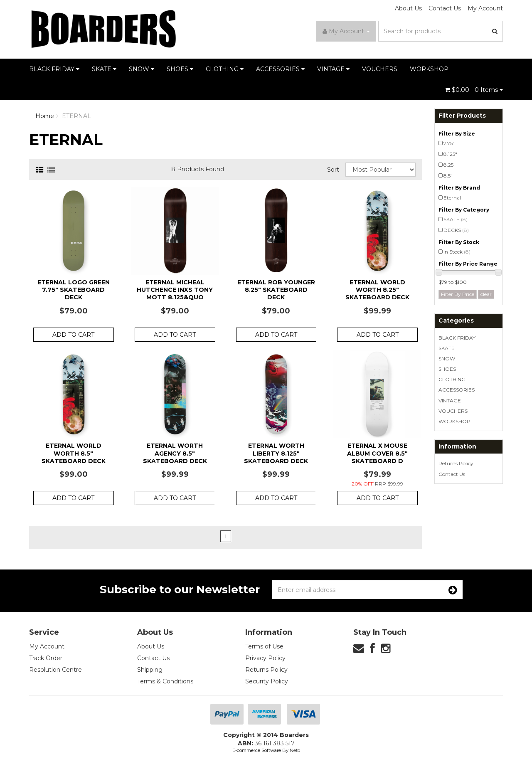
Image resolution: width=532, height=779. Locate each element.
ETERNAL (76, 116)
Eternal (452, 198)
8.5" (448, 176)
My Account (485, 8)
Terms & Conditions (165, 681)
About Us (408, 8)
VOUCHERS (380, 69)
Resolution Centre (55, 670)
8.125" (450, 154)
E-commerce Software (257, 750)
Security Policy (267, 681)
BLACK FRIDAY (54, 69)
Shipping (150, 670)
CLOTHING (225, 69)
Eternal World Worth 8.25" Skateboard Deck (377, 290)
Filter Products (462, 116)
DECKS (456, 230)
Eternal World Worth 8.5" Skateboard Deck (74, 453)
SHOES (180, 69)
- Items (474, 90)
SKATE (104, 69)
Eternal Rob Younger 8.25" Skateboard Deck (276, 290)
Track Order (46, 658)
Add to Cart (73, 335)
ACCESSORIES (280, 69)
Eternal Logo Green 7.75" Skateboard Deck (74, 290)
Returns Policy (456, 463)
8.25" (449, 165)
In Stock (457, 252)
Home (45, 116)
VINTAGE (333, 69)
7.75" (449, 143)
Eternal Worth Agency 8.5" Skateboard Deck (175, 453)
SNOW (142, 69)
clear (486, 294)
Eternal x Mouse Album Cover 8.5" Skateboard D (377, 453)
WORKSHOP (429, 69)
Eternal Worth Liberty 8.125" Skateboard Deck (276, 453)
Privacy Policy (265, 658)
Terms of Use (264, 646)
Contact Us (445, 8)
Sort (333, 170)
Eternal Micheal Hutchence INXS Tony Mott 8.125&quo (175, 290)
